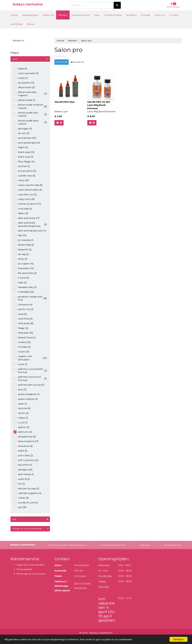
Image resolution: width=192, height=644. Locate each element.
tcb (19, 484)
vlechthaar (17, 30)
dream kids (24, 245)
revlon (21, 413)
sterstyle (23, 470)
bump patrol (25, 171)
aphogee (23, 129)
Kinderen (131, 21)
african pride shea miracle (30, 122)
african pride (24, 100)
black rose (23, 157)
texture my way (26, 488)
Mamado (23, 333)
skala (20, 69)
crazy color (24, 199)
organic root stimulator (30, 358)
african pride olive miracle (30, 114)
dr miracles (23, 240)
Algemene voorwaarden (30, 565)
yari (20, 507)
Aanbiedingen (30, 21)
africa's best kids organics (30, 94)
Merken (63, 21)
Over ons (160, 21)
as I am (22, 133)
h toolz (21, 278)
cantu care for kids (28, 185)
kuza (20, 314)
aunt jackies (25, 138)
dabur (21, 213)
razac (20, 404)
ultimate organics (27, 493)
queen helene (26, 399)
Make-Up (48, 21)
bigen (21, 147)
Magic (21, 328)
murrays (22, 347)
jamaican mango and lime (30, 298)
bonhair (22, 166)
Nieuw (31, 30)
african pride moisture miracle (30, 106)
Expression (24, 268)
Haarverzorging (81, 21)
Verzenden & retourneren (31, 574)
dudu (20, 259)
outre (20, 364)
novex (21, 352)
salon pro (23, 432)
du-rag (21, 254)
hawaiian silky (25, 287)
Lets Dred (23, 319)
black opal (24, 152)
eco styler (23, 264)
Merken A (18, 41)
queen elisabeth (27, 394)
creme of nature (27, 204)
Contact (174, 21)
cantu (21, 180)
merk (15, 59)
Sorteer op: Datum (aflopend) (30, 529)
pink (20, 390)
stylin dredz (24, 474)
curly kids (23, 209)
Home (14, 21)
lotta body (23, 323)
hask (20, 282)
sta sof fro (23, 465)
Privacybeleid (24, 569)
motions (22, 342)
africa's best (24, 87)
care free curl (25, 195)
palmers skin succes (29, 385)
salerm (21, 427)
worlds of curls (26, 503)
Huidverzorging (113, 21)
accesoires (24, 83)
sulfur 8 (22, 479)
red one (22, 408)
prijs (14, 519)
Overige (146, 21)
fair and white (25, 273)
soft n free (23, 455)
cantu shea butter (28, 190)
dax (20, 235)
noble (21, 78)
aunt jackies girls (27, 143)
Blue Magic (24, 162)
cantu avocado (26, 73)
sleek (20, 451)
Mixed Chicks (25, 338)
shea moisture (26, 441)
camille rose (24, 176)
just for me (24, 309)
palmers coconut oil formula (30, 378)
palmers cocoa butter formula (30, 371)
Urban (21, 498)
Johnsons (23, 305)
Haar (97, 21)
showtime (23, 446)
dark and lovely (27, 218)
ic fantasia (24, 292)
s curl (20, 423)
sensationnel (25, 437)
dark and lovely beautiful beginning (30, 224)
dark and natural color (30, 231)
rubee (21, 418)
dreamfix (23, 250)
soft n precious (26, 460)
